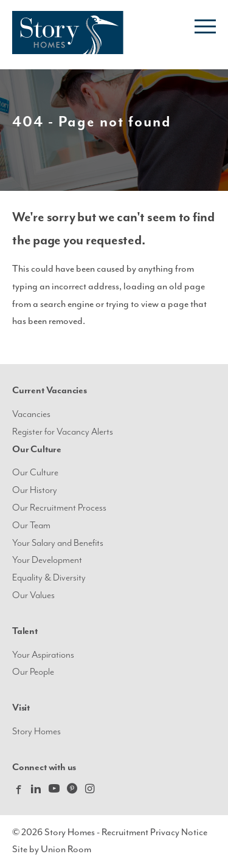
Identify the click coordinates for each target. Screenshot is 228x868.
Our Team (31, 525)
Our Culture (35, 473)
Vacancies (31, 414)
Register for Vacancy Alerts (63, 432)
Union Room (66, 849)
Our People (33, 672)
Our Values (33, 595)
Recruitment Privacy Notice (154, 832)
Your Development (47, 560)
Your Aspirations (43, 655)
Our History (35, 490)
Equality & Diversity (49, 578)
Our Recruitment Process (59, 508)
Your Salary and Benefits (58, 543)
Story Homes (36, 732)
